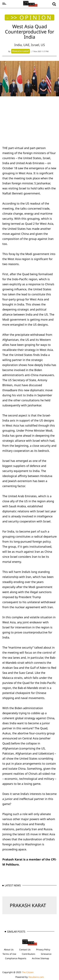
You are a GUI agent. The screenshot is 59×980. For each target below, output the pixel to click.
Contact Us (25, 949)
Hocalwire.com (36, 977)
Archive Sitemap (41, 958)
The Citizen (28, 972)
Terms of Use (9, 954)
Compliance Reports (16, 958)
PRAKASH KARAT (28, 905)
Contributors (29, 954)
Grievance (46, 954)
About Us (9, 949)
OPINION (36, 18)
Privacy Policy (43, 949)
